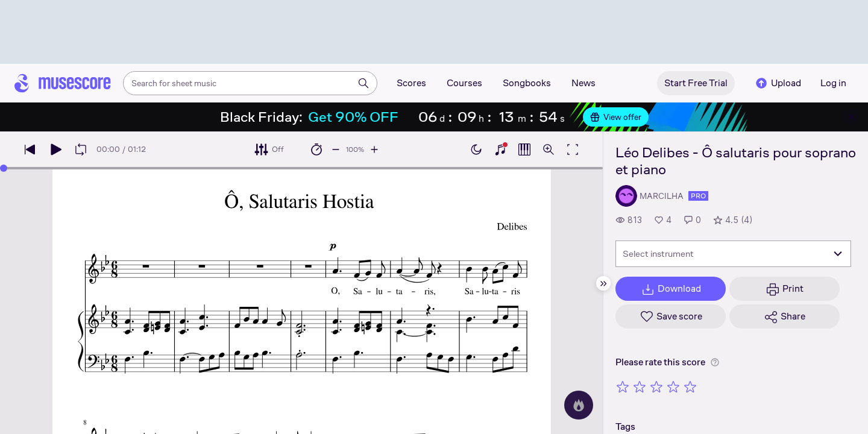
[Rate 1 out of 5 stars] (623, 386)
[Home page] (63, 83)
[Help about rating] (715, 362)
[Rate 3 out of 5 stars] (656, 386)
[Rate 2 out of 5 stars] (640, 386)
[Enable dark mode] (476, 149)
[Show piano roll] (524, 149)
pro (698, 196)
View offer (616, 117)
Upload (778, 83)
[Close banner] (851, 117)
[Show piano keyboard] (500, 149)
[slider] (4, 168)
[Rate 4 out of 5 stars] (673, 386)
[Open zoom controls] (549, 149)
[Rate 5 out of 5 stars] (690, 386)
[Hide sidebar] (603, 283)
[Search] (363, 83)
